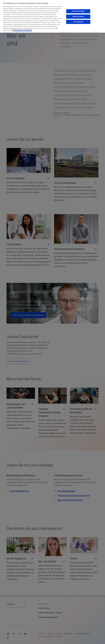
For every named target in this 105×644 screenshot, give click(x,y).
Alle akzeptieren (78, 22)
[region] (52, 16)
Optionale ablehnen (78, 16)
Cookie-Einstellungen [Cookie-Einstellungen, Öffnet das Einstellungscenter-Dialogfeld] (78, 11)
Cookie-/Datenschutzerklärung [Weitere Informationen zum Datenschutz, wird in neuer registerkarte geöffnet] (22, 31)
